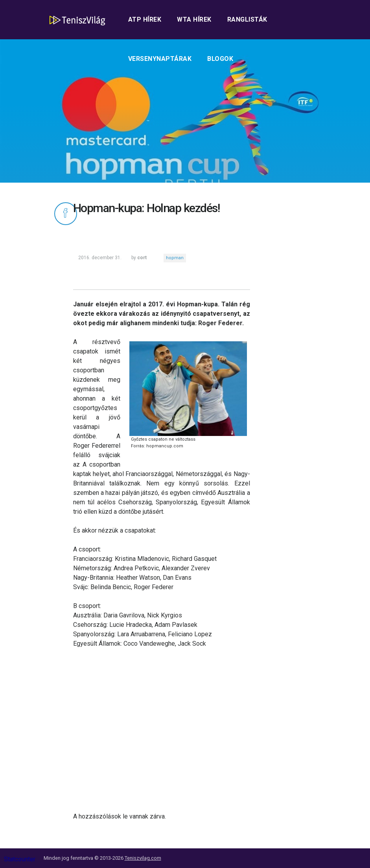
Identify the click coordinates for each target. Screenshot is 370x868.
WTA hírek (194, 19)
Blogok (220, 59)
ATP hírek (145, 19)
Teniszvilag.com (143, 858)
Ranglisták (247, 19)
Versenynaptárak (160, 59)
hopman (175, 258)
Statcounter (20, 859)
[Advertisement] (162, 730)
